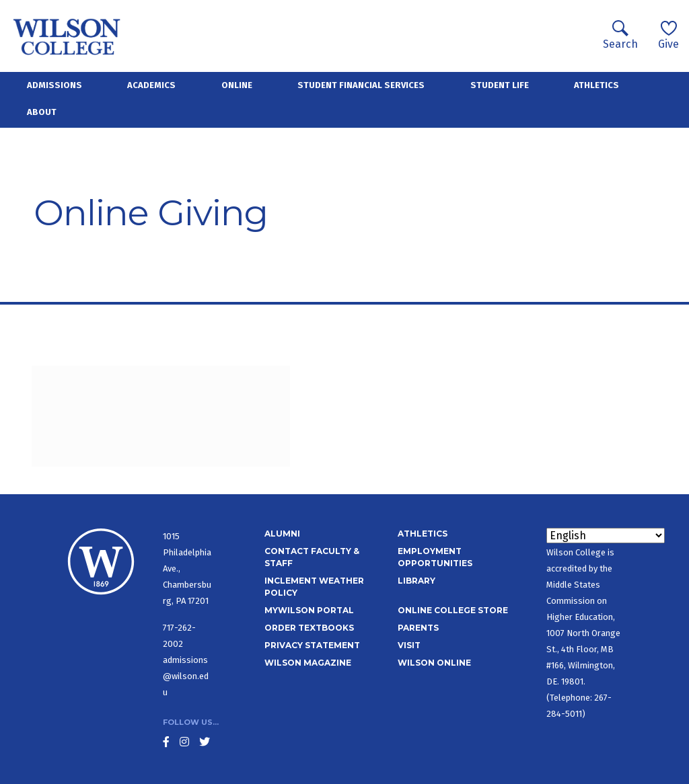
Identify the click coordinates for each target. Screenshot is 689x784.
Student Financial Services (361, 85)
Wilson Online (434, 663)
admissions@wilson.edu (186, 676)
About (42, 112)
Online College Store (453, 610)
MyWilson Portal (309, 610)
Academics (151, 85)
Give (668, 35)
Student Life (500, 85)
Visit (409, 645)
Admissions (55, 85)
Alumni (282, 534)
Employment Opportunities (435, 557)
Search (620, 35)
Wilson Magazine (308, 663)
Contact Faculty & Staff (312, 557)
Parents (418, 628)
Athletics (596, 85)
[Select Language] (606, 536)
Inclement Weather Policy (314, 587)
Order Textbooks (309, 628)
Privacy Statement (312, 645)
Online (237, 85)
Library (416, 581)
